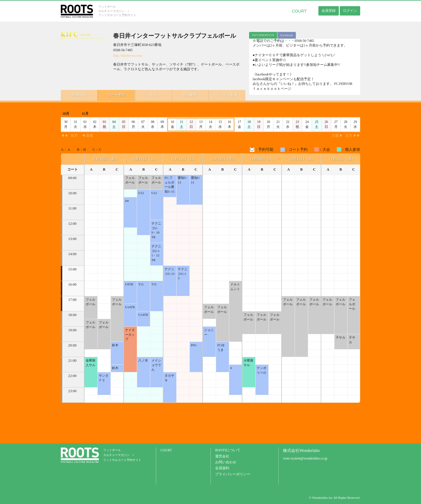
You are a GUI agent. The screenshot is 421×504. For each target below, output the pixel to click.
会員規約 (222, 468)
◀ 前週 (87, 136)
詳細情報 (78, 95)
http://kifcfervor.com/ (128, 56)
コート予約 (113, 95)
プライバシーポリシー (233, 474)
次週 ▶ (337, 136)
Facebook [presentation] (287, 35)
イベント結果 (219, 95)
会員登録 (329, 11)
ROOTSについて (228, 450)
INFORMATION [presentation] (263, 35)
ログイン (350, 11)
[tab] (263, 35)
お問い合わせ (226, 462)
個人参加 (184, 95)
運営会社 (222, 456)
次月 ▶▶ (353, 136)
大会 (149, 95)
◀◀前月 (69, 136)
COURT (299, 11)
